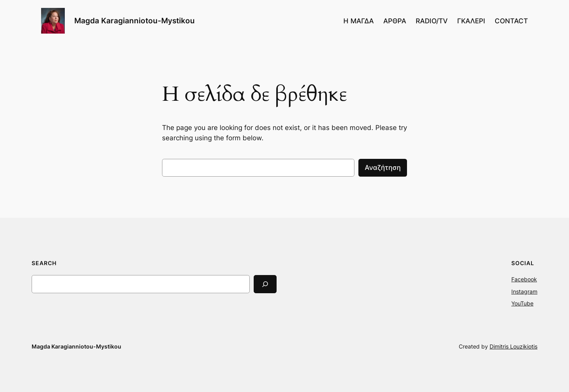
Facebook (524, 279)
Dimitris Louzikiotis (513, 346)
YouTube (522, 303)
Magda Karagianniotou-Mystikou (135, 21)
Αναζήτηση (383, 168)
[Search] (265, 284)
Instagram (524, 291)
